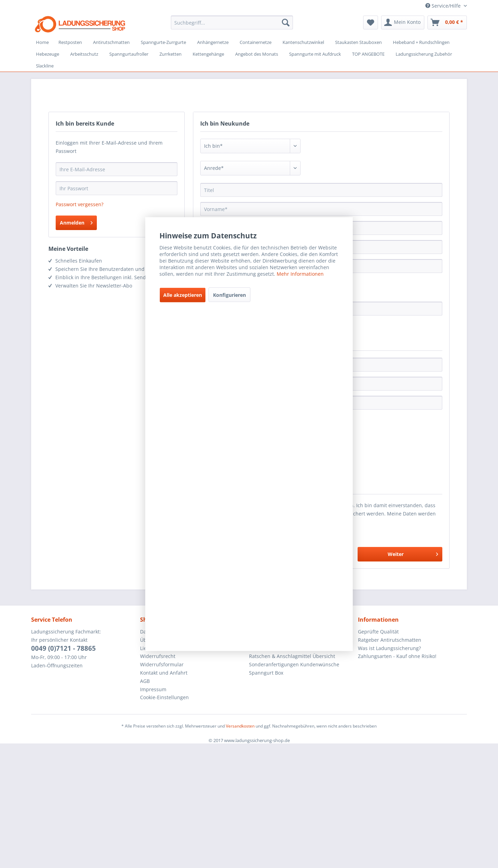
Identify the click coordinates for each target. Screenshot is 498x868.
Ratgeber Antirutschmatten (390, 640)
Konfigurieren (229, 295)
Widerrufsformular (162, 664)
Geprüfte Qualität (378, 632)
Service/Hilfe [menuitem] (444, 6)
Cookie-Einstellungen (164, 697)
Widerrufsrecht (158, 656)
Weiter (413, 553)
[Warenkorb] (447, 22)
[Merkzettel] (371, 22)
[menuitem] (232, 22)
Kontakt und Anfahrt (164, 673)
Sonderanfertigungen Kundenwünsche (294, 664)
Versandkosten (240, 726)
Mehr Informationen (300, 274)
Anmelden (76, 222)
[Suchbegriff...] (232, 22)
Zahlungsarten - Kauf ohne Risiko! (397, 656)
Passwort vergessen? (80, 204)
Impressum (153, 689)
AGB (145, 681)
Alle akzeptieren (183, 295)
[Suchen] (286, 22)
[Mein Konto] (403, 22)
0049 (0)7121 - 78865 (63, 648)
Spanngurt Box (266, 673)
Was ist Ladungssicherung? (389, 648)
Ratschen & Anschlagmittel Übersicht (292, 656)
